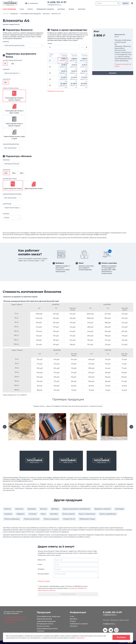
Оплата (73, 621)
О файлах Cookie (10, 622)
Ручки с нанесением (87, 514)
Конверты (8, 514)
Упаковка (40, 631)
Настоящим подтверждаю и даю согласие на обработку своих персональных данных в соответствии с (63, 588)
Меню (43, 514)
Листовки (33, 514)
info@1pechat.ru (109, 624)
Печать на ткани (43, 626)
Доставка (73, 619)
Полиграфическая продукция (31, 14)
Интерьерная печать (45, 624)
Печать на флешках (12, 519)
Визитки (8, 509)
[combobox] (23, 46)
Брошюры (32, 509)
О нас (72, 616)
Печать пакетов (68, 514)
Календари (119, 509)
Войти (126, 3)
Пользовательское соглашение (15, 620)
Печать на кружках (51, 519)
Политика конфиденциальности (15, 617)
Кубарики (20, 514)
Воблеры (55, 509)
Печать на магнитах (32, 519)
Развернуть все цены (56, 91)
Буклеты (44, 509)
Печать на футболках (108, 514)
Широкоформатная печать (47, 629)
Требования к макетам (79, 624)
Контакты (74, 626)
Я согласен (121, 637)
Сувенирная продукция (46, 621)
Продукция (14, 14)
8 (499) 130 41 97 (58, 2)
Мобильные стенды (87, 519)
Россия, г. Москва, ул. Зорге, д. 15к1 (116, 620)
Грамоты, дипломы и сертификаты (77, 509)
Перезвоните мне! (68, 594)
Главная (6, 14)
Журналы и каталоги (103, 509)
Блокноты (46, 14)
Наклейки (54, 514)
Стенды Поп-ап (69, 519)
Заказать (113, 73)
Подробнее (80, 638)
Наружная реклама (44, 619)
